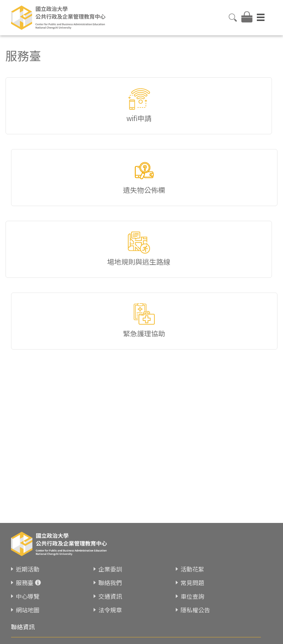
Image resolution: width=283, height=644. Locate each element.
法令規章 (110, 610)
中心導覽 (28, 596)
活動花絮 (192, 569)
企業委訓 (110, 569)
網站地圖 (28, 610)
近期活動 (28, 569)
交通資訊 (110, 596)
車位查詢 (192, 596)
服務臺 (25, 583)
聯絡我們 (110, 583)
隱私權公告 (195, 610)
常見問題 (192, 583)
